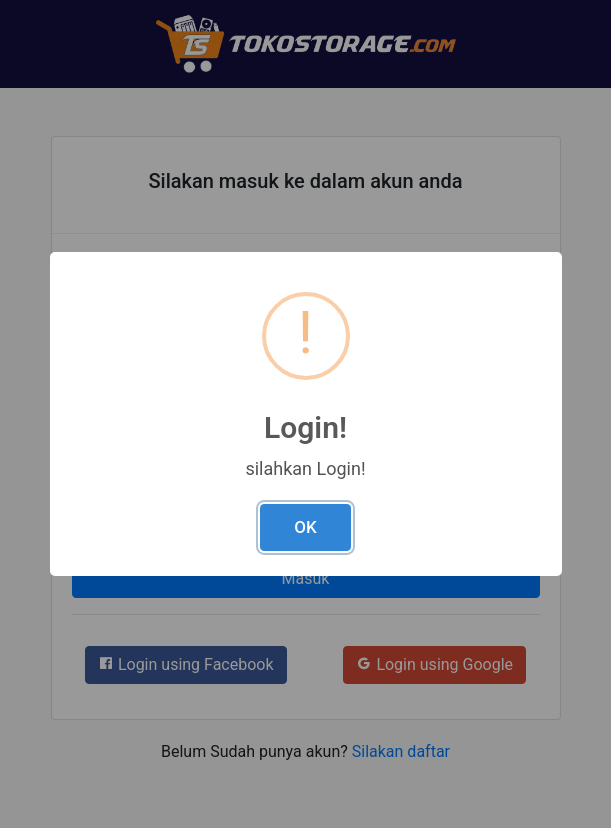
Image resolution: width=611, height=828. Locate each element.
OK (305, 527)
